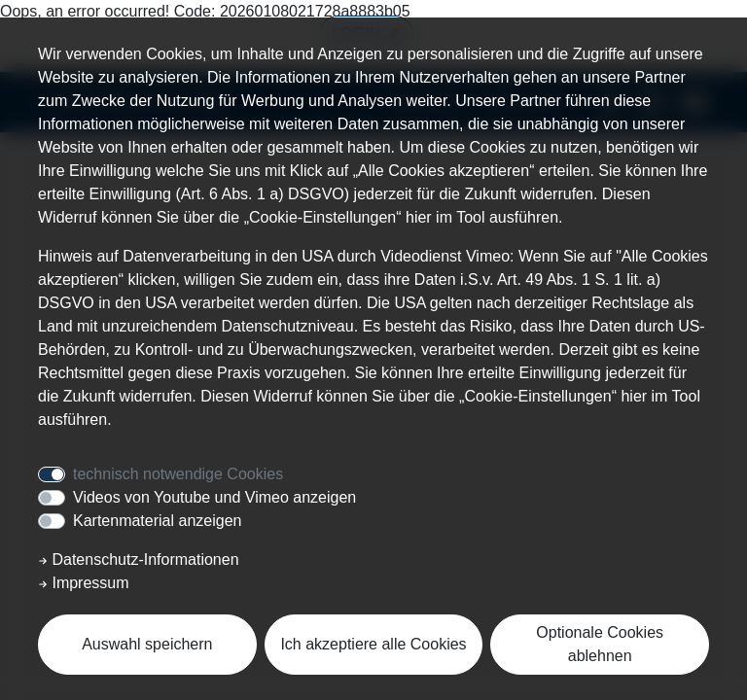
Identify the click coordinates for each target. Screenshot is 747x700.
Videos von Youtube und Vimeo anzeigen (214, 497)
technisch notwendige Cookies (178, 474)
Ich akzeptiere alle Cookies (373, 644)
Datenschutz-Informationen (139, 560)
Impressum (84, 583)
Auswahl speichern (147, 644)
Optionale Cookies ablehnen (600, 644)
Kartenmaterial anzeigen (157, 521)
